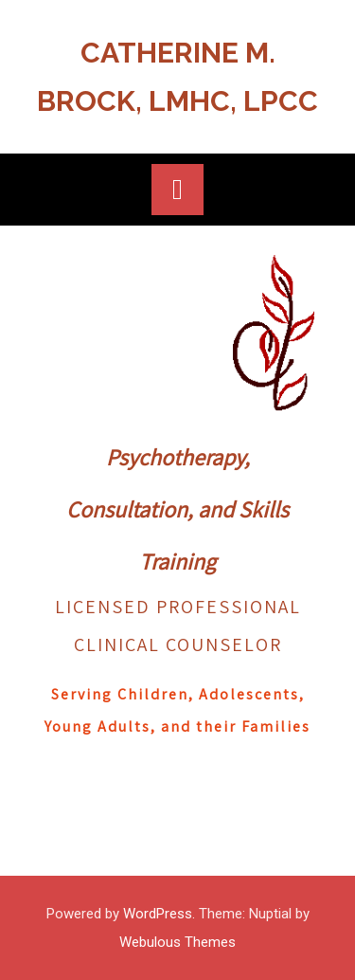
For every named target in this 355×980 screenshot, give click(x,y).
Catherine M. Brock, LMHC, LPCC (177, 77)
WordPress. (159, 914)
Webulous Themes (177, 942)
